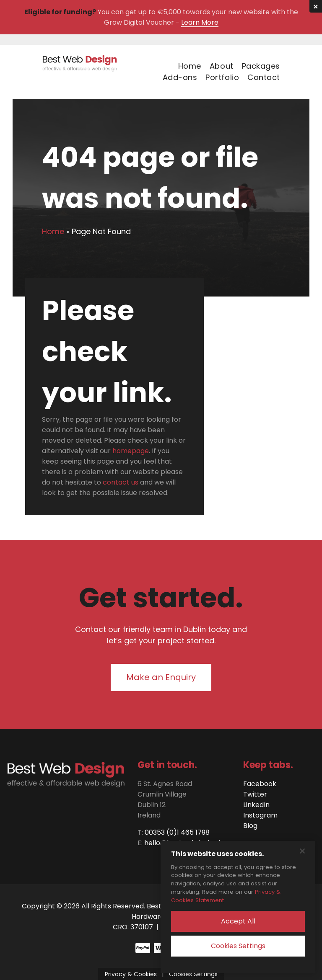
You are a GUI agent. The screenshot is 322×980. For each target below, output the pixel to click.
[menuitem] (186, 66)
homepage (131, 451)
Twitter (255, 794)
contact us (121, 482)
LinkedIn (256, 805)
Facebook (260, 784)
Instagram (260, 815)
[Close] (302, 851)
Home (53, 231)
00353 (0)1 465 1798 (177, 832)
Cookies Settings (238, 946)
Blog (250, 826)
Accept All (238, 921)
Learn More (200, 22)
